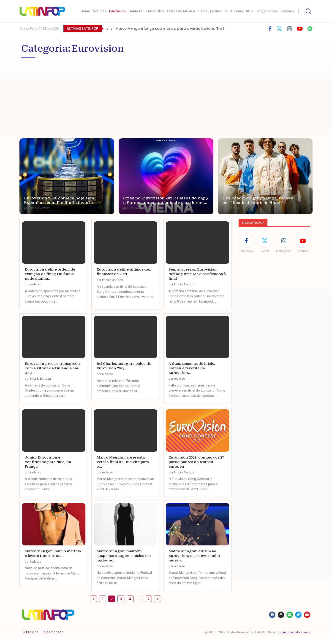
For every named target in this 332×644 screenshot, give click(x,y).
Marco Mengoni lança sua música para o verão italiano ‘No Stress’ (175, 28)
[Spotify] (310, 29)
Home (85, 11)
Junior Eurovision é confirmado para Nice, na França (48, 462)
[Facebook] (270, 29)
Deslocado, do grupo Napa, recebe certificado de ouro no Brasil (258, 200)
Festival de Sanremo (227, 11)
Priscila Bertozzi (40, 208)
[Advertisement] (159, 94)
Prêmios (287, 11)
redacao (234, 208)
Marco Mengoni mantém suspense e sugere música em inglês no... (124, 556)
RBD (249, 11)
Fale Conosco (53, 632)
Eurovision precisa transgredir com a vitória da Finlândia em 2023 (52, 368)
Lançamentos (267, 11)
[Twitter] (279, 29)
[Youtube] (300, 29)
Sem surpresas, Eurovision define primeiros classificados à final (197, 274)
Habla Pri (136, 11)
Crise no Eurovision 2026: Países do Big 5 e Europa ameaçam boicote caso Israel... (166, 200)
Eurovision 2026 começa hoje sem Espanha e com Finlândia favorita (59, 200)
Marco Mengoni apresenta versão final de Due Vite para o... (123, 462)
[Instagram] (290, 29)
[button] (107, 29)
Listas (203, 11)
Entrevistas (155, 11)
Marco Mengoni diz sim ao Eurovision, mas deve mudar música (194, 556)
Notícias (99, 11)
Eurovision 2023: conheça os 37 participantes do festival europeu (196, 462)
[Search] (308, 11)
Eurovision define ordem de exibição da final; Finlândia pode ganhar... (50, 274)
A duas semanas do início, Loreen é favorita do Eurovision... (192, 368)
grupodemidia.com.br (296, 632)
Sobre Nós (30, 632)
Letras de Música (181, 11)
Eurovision (117, 11)
